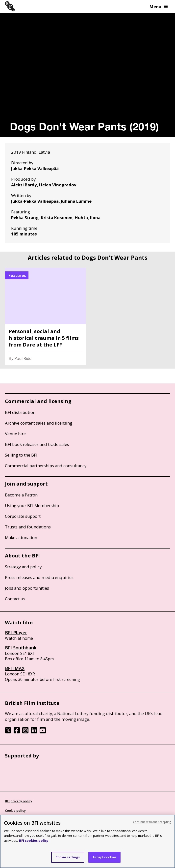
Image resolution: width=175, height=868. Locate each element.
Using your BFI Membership (32, 506)
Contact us (15, 599)
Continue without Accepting (152, 822)
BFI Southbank (21, 648)
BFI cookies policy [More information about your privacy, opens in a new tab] (34, 840)
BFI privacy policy (19, 801)
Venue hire (15, 434)
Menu (159, 7)
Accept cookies (105, 857)
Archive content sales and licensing (39, 423)
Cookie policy (15, 810)
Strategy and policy (23, 567)
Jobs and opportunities (27, 588)
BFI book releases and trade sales (37, 444)
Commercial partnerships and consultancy (46, 466)
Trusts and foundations (28, 527)
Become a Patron (21, 495)
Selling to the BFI (21, 455)
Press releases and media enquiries (39, 577)
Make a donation (21, 537)
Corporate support (23, 516)
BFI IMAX (15, 668)
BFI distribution (20, 412)
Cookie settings (68, 857)
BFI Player (16, 633)
